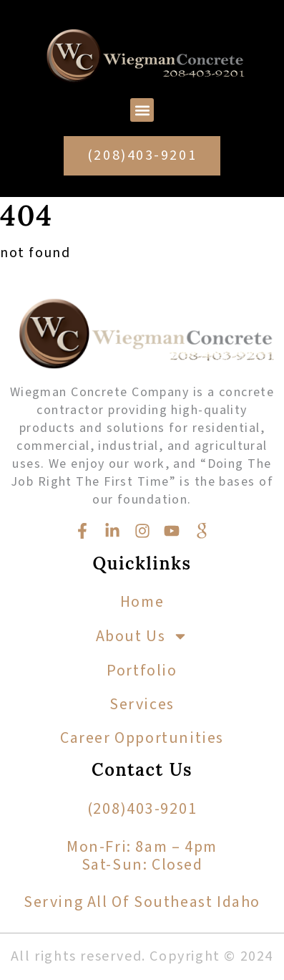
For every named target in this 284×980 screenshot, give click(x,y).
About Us (142, 636)
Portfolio (142, 671)
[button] (142, 110)
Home (142, 602)
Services (142, 704)
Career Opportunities (142, 738)
